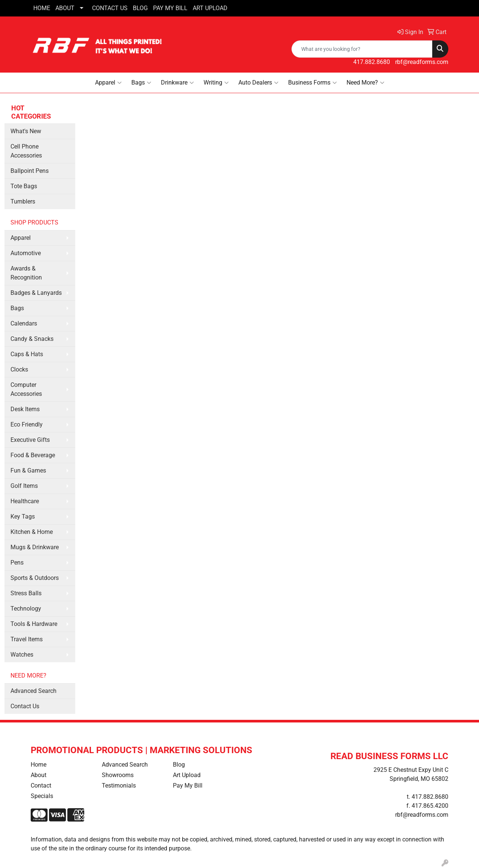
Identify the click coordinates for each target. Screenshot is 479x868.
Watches (22, 655)
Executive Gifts (30, 440)
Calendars (24, 323)
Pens (17, 563)
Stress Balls (26, 593)
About (39, 775)
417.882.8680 (372, 62)
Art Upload (187, 775)
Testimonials (119, 786)
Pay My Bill (188, 786)
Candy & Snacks (32, 339)
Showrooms (118, 775)
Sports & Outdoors (35, 578)
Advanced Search (33, 691)
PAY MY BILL (170, 8)
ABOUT (65, 8)
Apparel (108, 83)
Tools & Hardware (34, 624)
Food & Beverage (33, 455)
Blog (179, 765)
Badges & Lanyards (36, 293)
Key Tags (23, 516)
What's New (26, 131)
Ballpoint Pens (30, 171)
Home (39, 765)
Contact (41, 786)
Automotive (26, 253)
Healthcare (25, 501)
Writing (216, 83)
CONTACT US (110, 8)
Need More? (365, 83)
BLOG (140, 8)
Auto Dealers (258, 83)
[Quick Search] (362, 49)
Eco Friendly (27, 424)
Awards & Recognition (26, 273)
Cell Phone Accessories (26, 151)
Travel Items (27, 639)
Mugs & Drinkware (35, 547)
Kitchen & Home (32, 532)
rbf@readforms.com (422, 62)
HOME (42, 8)
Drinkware (177, 83)
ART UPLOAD (210, 8)
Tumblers (23, 201)
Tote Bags (24, 186)
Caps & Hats (27, 354)
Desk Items (25, 409)
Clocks (19, 369)
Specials (42, 796)
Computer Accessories (26, 389)
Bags (141, 83)
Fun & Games (28, 470)
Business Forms (312, 83)
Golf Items (24, 486)
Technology (26, 609)
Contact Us (25, 706)
